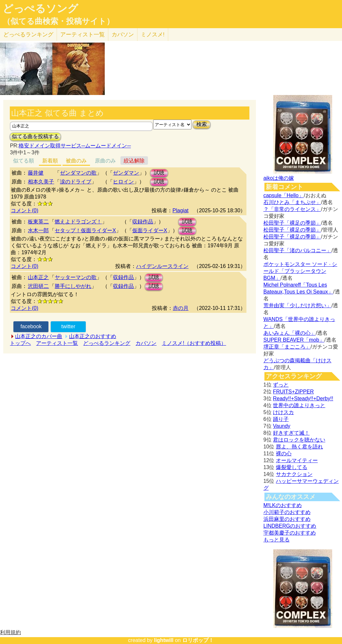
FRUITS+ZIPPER (293, 392)
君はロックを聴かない (299, 440)
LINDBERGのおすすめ (290, 526)
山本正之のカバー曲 (39, 336)
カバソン (123, 35)
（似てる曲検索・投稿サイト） (58, 21)
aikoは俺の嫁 (279, 178)
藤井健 (36, 173)
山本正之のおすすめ (93, 336)
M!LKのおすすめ (283, 505)
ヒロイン (123, 182)
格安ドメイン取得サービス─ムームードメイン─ (75, 146)
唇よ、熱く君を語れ (299, 447)
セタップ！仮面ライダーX (85, 230)
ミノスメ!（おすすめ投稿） (194, 343)
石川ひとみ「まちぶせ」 (292, 202)
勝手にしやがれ (73, 286)
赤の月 (181, 308)
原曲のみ (105, 161)
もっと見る (277, 540)
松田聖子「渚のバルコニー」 (297, 250)
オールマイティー (297, 460)
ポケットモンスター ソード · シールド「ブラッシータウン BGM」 (300, 271)
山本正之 (38, 277)
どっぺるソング (40, 9)
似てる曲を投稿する (35, 136)
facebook (31, 326)
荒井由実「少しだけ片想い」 (297, 305)
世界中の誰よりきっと (299, 405)
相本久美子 (41, 182)
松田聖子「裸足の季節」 (292, 223)
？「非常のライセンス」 (292, 209)
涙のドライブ (76, 182)
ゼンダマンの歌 (78, 173)
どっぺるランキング (107, 343)
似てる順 (24, 161)
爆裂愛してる (292, 467)
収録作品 (143, 222)
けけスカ (283, 412)
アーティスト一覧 (57, 343)
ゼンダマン (126, 173)
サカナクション (294, 474)
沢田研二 (38, 286)
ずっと (281, 385)
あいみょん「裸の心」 (290, 333)
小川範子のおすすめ (287, 512)
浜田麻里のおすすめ (287, 519)
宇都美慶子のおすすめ (290, 533)
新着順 (50, 161)
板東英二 (38, 222)
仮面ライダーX (150, 230)
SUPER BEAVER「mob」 (294, 340)
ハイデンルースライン (162, 266)
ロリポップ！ (198, 640)
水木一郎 (38, 230)
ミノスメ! (153, 35)
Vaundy (282, 426)
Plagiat (180, 210)
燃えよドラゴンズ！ (78, 222)
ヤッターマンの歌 (76, 277)
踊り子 (281, 419)
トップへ (20, 343)
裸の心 (284, 454)
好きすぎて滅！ (291, 433)
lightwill (164, 640)
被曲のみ (76, 161)
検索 (202, 124)
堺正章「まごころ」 (287, 347)
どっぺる (28, 35)
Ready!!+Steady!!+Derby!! (303, 398)
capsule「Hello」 (284, 195)
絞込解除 (134, 161)
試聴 (159, 173)
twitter (68, 326)
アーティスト (82, 35)
